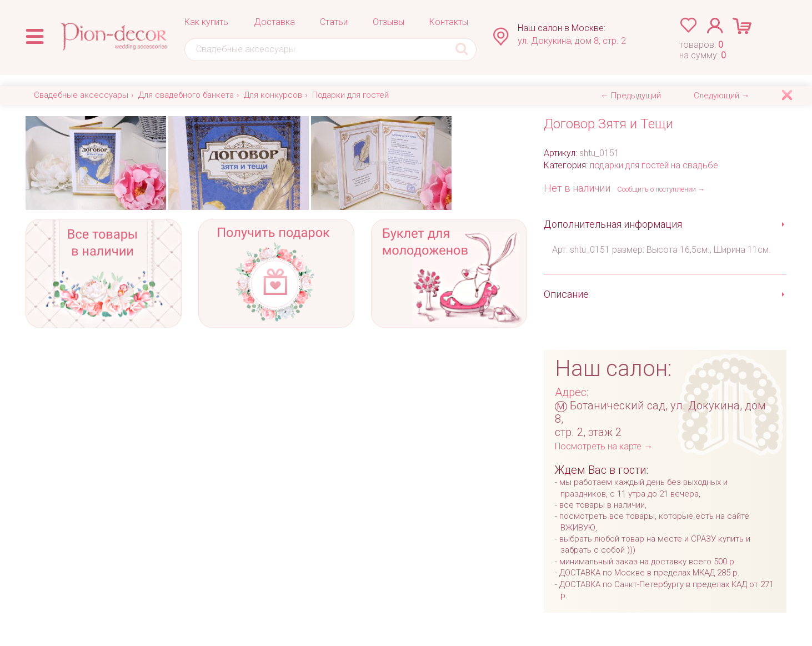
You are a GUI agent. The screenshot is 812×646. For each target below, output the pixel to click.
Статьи (334, 22)
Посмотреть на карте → (604, 446)
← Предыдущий (631, 96)
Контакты (449, 22)
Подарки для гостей (350, 95)
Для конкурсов (273, 95)
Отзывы (389, 22)
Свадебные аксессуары (81, 95)
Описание (566, 294)
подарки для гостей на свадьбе (654, 165)
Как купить (206, 22)
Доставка (274, 22)
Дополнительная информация (613, 224)
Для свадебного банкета (186, 95)
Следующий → (722, 96)
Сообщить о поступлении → (661, 189)
